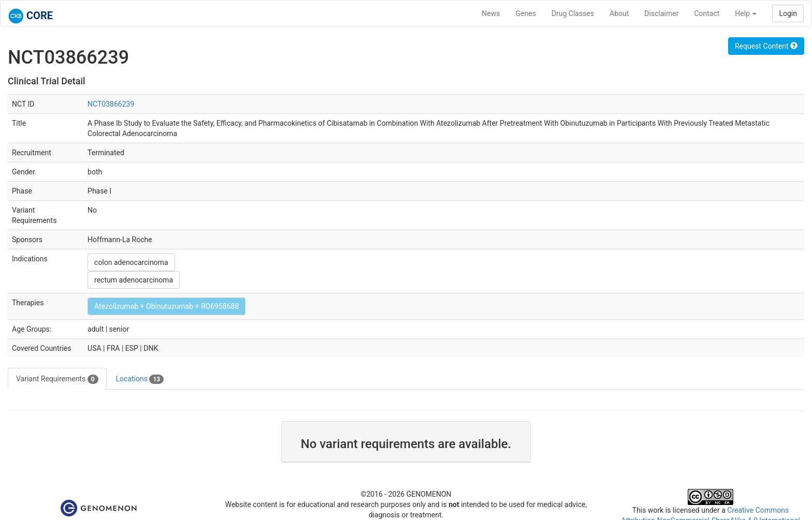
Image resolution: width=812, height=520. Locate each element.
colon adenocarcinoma (131, 262)
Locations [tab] (140, 379)
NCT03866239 (111, 104)
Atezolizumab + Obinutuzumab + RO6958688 (166, 306)
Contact (707, 13)
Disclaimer (661, 13)
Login (788, 13)
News (491, 13)
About (619, 13)
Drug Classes (573, 13)
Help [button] (746, 13)
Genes (526, 13)
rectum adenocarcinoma (134, 280)
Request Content (766, 46)
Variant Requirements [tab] (57, 379)
